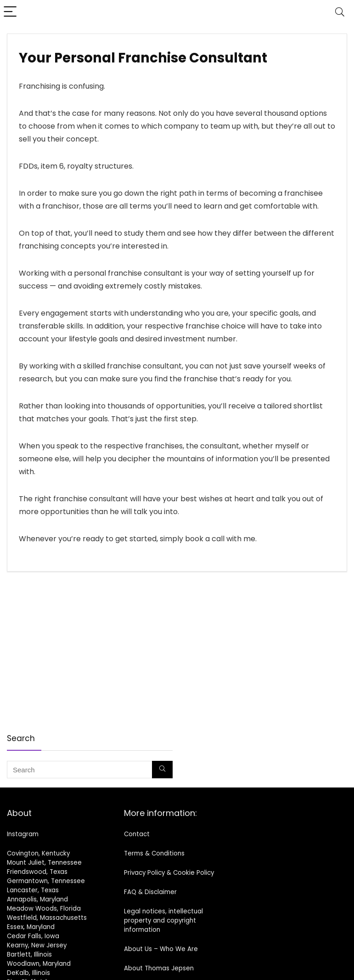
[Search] (340, 12)
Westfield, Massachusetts (47, 918)
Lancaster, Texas (33, 890)
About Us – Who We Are (161, 949)
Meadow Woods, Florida (44, 909)
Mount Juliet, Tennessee (44, 863)
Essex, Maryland (31, 927)
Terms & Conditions (154, 853)
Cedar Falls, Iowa (33, 936)
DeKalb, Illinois (28, 973)
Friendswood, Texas (37, 872)
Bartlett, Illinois (29, 955)
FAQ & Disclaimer (150, 892)
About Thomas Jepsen (159, 968)
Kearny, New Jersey (37, 945)
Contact (137, 834)
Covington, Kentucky (38, 853)
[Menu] (11, 12)
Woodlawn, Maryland (39, 964)
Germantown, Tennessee (46, 881)
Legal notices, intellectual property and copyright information (163, 921)
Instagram (23, 834)
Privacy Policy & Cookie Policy (169, 873)
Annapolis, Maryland (37, 899)
